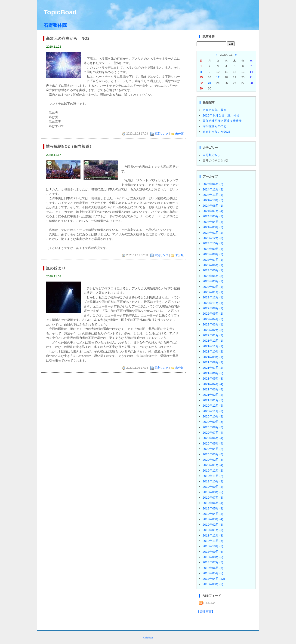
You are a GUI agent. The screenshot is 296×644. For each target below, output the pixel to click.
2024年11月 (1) (213, 195)
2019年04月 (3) (213, 514)
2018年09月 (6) (213, 552)
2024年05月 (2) (213, 216)
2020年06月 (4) (213, 438)
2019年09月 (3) (213, 487)
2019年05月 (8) (213, 508)
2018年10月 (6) (213, 546)
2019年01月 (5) (213, 530)
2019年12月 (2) (213, 471)
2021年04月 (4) (213, 384)
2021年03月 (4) (213, 389)
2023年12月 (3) (213, 238)
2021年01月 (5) (213, 400)
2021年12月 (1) (213, 341)
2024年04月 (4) (213, 222)
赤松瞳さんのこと (215, 126)
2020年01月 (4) (213, 465)
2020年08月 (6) (213, 427)
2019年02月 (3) (213, 525)
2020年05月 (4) (213, 443)
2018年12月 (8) (213, 535)
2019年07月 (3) (213, 498)
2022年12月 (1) (213, 297)
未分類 (179, 134)
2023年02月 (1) (213, 287)
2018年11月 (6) (213, 541)
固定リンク (161, 134)
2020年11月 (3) (213, 411)
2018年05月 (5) (213, 573)
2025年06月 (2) (213, 184)
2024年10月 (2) (213, 200)
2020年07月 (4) (213, 433)
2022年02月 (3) (213, 330)
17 (218, 77)
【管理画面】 (206, 612)
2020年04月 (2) (213, 449)
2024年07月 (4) (213, 211)
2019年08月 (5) (213, 492)
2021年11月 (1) (213, 346)
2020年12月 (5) (213, 406)
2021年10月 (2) (213, 351)
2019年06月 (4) (213, 503)
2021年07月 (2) (213, 368)
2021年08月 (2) (213, 362)
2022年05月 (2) (213, 314)
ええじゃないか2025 (216, 132)
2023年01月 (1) (213, 292)
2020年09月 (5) (213, 422)
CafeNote (148, 638)
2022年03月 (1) (213, 324)
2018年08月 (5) (213, 557)
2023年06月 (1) (213, 265)
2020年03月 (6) (213, 454)
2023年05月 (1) (213, 270)
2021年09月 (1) (213, 357)
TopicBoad (60, 12)
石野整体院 (55, 25)
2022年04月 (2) (213, 319)
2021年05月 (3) (213, 379)
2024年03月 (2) (213, 227)
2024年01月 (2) (213, 233)
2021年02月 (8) (213, 395)
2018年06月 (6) (213, 568)
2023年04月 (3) (213, 276)
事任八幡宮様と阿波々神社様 (222, 121)
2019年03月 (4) (213, 519)
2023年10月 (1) (213, 243)
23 (209, 83)
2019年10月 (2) (213, 481)
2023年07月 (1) (213, 260)
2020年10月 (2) (213, 416)
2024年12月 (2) (213, 189)
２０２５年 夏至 (215, 110)
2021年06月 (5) (213, 373)
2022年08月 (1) (213, 308)
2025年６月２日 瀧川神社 (221, 115)
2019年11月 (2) (213, 476)
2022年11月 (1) (213, 303)
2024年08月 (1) (213, 206)
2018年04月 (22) (214, 579)
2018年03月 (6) (213, 584)
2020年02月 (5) (213, 460)
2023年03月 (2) (213, 281)
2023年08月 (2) (213, 254)
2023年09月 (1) (213, 249)
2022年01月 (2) (213, 335)
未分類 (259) (211, 155)
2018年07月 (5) (213, 562)
